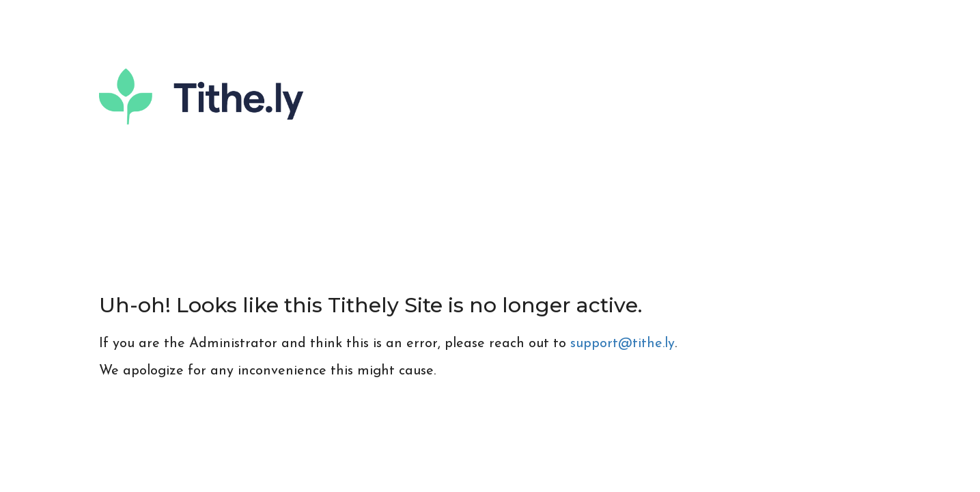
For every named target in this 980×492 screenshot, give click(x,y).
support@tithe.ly (622, 344)
